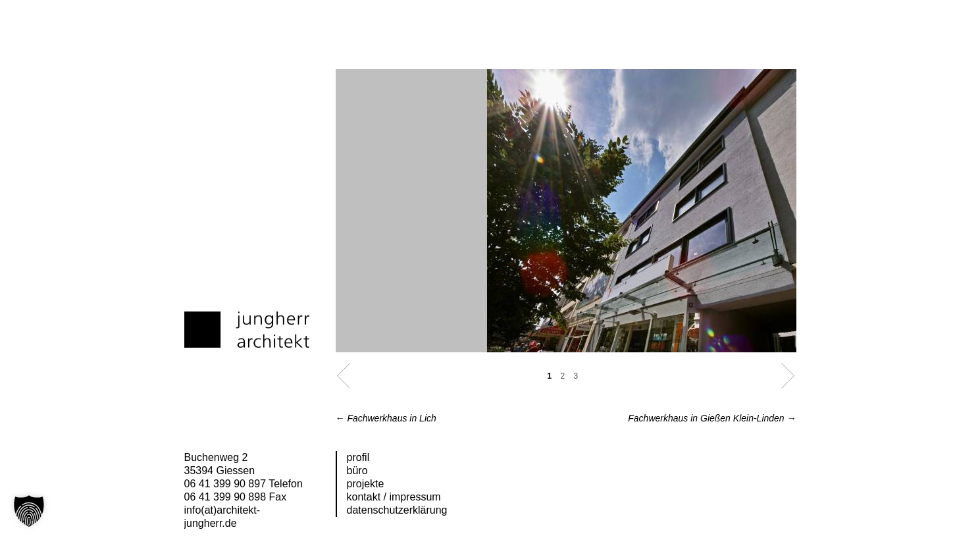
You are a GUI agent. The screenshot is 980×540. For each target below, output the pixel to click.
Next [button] (788, 375)
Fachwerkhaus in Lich (386, 418)
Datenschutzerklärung (397, 510)
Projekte (366, 484)
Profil (358, 457)
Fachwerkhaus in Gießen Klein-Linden (712, 418)
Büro (357, 471)
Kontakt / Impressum (394, 497)
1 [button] (550, 376)
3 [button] (576, 376)
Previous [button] (344, 375)
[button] (29, 511)
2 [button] (563, 376)
